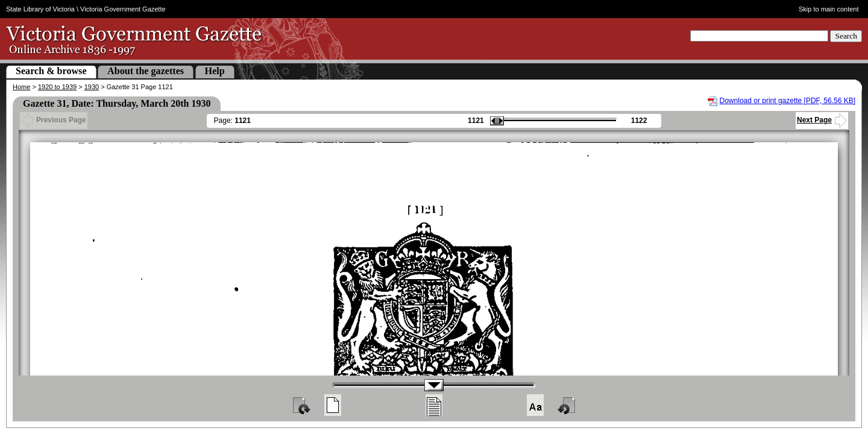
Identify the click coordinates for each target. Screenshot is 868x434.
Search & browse (51, 71)
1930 (92, 87)
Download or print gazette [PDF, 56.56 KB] (788, 101)
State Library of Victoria (40, 9)
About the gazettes (146, 71)
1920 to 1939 (57, 87)
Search (846, 36)
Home (21, 87)
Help (215, 71)
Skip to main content (829, 9)
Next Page (822, 120)
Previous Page (54, 120)
